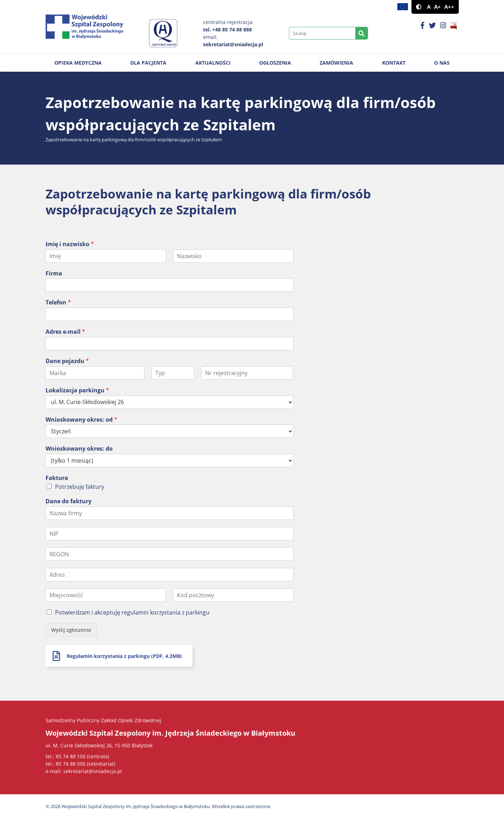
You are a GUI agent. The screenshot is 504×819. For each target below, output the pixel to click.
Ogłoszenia (275, 63)
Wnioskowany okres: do (79, 449)
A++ (449, 7)
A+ (437, 7)
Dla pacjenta (148, 63)
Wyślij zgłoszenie (71, 630)
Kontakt (394, 63)
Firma (54, 274)
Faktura (57, 478)
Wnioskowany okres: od (81, 420)
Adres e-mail (65, 332)
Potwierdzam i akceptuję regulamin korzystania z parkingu (132, 612)
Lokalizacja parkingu (77, 390)
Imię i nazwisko (70, 244)
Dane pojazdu (67, 361)
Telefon (58, 302)
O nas (442, 63)
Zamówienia (336, 63)
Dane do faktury (69, 501)
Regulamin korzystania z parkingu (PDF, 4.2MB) (124, 656)
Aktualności (213, 63)
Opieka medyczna (78, 63)
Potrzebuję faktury (80, 487)
